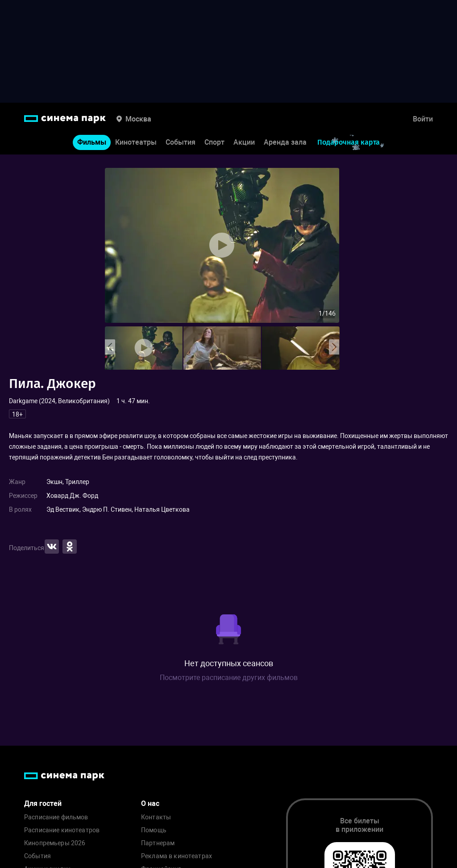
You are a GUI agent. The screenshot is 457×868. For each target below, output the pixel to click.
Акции (244, 142)
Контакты (156, 817)
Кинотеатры (136, 142)
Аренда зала (285, 142)
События (181, 142)
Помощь (154, 830)
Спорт (214, 142)
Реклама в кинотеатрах (177, 856)
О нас (150, 803)
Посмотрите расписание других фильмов (229, 678)
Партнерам (158, 843)
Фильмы (92, 142)
